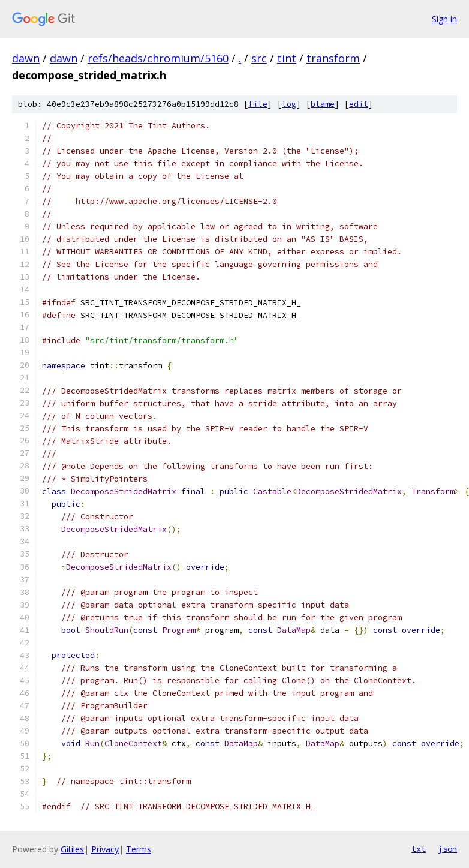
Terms (139, 849)
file (258, 104)
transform (333, 58)
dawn (26, 58)
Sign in (444, 19)
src (259, 58)
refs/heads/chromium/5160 (158, 58)
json (447, 849)
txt (419, 849)
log (289, 104)
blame (323, 104)
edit (359, 104)
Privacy (105, 849)
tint (287, 58)
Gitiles (72, 849)
